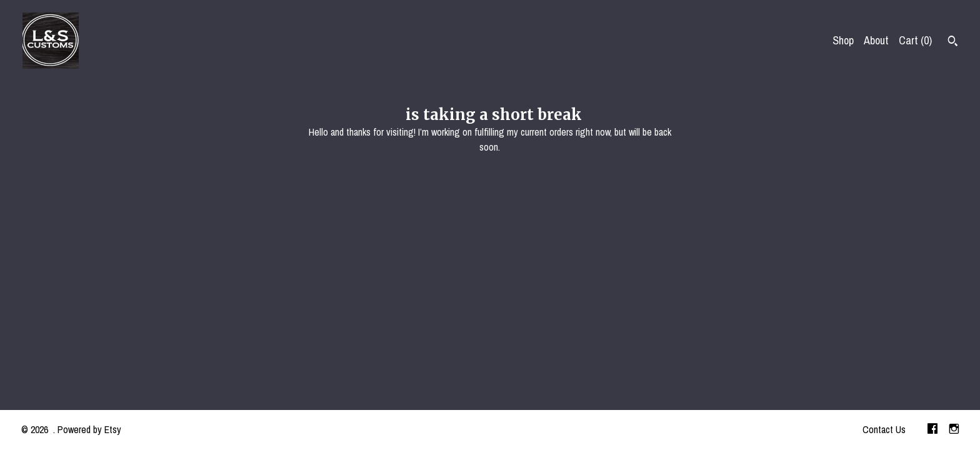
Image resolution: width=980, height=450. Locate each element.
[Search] (953, 42)
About (876, 40)
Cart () (915, 40)
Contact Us (884, 429)
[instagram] (954, 430)
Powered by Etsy (89, 429)
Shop (843, 40)
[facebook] (932, 430)
